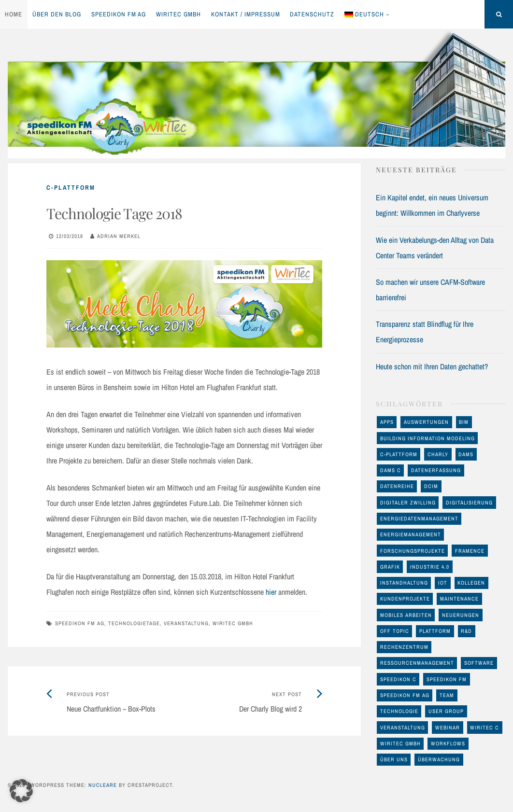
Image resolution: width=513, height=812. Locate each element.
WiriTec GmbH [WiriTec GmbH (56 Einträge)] (400, 743)
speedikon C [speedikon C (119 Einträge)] (398, 679)
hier (271, 592)
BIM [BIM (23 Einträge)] (464, 422)
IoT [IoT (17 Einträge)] (443, 583)
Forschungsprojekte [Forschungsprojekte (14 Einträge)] (413, 551)
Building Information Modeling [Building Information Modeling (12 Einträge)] (427, 438)
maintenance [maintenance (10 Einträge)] (459, 599)
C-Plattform (71, 188)
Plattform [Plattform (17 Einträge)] (435, 631)
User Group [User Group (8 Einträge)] (446, 711)
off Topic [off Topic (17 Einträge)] (395, 631)
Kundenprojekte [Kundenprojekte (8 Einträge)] (405, 599)
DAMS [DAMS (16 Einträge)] (466, 454)
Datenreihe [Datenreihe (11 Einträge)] (397, 486)
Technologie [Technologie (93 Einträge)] (399, 711)
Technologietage (134, 623)
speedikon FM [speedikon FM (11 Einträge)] (447, 679)
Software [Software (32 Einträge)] (479, 663)
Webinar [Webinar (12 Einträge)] (448, 728)
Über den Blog (57, 14)
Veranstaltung (186, 623)
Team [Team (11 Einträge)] (447, 695)
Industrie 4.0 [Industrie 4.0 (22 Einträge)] (430, 567)
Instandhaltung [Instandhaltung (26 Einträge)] (404, 583)
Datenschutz (312, 14)
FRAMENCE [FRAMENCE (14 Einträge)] (470, 551)
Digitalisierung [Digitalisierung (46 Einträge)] (469, 503)
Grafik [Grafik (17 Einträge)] (390, 567)
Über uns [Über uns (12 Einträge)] (394, 759)
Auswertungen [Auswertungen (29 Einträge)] (426, 422)
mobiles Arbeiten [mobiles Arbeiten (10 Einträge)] (406, 615)
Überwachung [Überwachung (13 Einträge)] (439, 759)
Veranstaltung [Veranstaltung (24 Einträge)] (403, 728)
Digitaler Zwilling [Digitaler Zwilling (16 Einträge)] (408, 503)
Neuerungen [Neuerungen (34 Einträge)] (461, 615)
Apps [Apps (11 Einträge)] (387, 422)
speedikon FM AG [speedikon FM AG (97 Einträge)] (405, 695)
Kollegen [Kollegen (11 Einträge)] (471, 583)
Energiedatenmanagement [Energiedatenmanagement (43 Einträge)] (419, 518)
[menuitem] (367, 14)
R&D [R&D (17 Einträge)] (466, 631)
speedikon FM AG (119, 14)
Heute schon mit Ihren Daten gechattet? (432, 366)
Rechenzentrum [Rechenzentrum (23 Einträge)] (404, 647)
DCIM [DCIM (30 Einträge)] (431, 486)
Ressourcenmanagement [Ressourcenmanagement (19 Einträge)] (417, 663)
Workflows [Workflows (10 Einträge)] (448, 743)
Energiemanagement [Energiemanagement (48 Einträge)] (411, 534)
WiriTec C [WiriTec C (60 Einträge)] (484, 728)
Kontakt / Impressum (246, 14)
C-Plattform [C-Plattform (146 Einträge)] (399, 454)
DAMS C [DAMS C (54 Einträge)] (391, 470)
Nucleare (103, 785)
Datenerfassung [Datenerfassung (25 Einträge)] (436, 470)
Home (14, 14)
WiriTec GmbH (178, 14)
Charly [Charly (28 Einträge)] (438, 454)
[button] (21, 791)
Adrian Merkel (119, 236)
